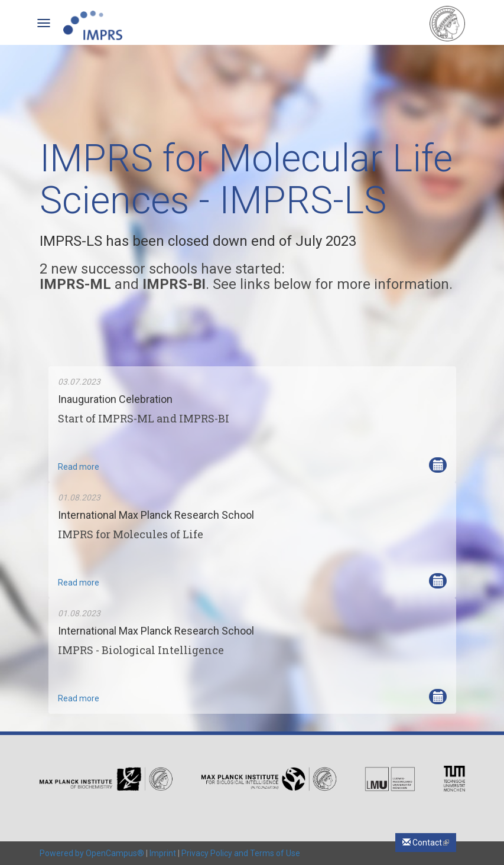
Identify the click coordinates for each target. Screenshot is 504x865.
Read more (79, 467)
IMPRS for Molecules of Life (131, 534)
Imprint (163, 853)
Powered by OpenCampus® (92, 853)
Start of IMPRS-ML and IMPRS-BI (144, 418)
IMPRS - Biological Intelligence (141, 650)
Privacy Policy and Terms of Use (241, 853)
